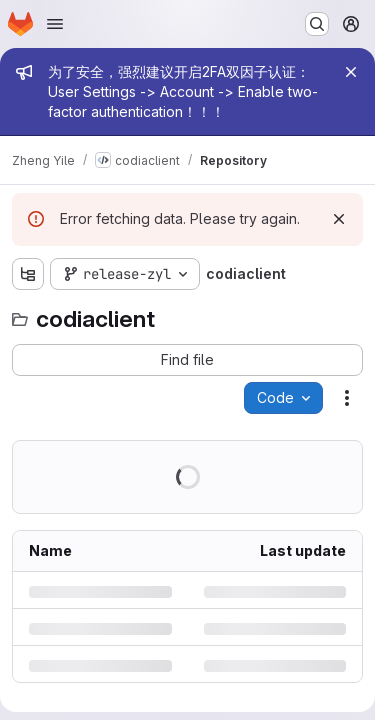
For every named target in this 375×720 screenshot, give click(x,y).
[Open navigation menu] (55, 24)
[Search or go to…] (317, 24)
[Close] (351, 72)
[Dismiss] (339, 219)
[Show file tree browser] (28, 274)
